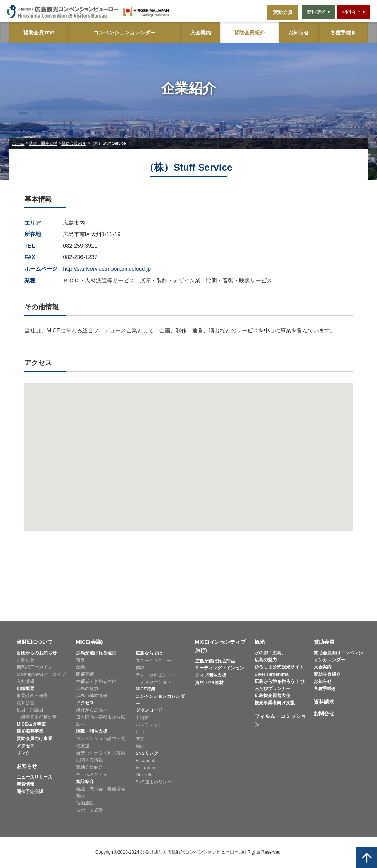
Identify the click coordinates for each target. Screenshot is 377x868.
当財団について (35, 642)
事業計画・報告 (32, 695)
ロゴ (140, 732)
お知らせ (299, 33)
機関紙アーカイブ (34, 667)
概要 (80, 660)
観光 (260, 642)
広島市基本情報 (92, 695)
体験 (140, 668)
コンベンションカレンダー (125, 33)
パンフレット (149, 725)
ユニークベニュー (153, 660)
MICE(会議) (89, 642)
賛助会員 (324, 642)
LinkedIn (144, 775)
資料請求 (324, 702)
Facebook (145, 760)
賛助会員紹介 (249, 33)
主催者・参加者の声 (96, 681)
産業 (80, 667)
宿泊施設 (85, 803)
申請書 (142, 717)
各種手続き (343, 33)
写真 (140, 739)
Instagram (146, 768)
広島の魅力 (87, 689)
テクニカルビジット (156, 675)
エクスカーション (153, 682)
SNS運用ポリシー (154, 782)
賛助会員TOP (39, 33)
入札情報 (25, 681)
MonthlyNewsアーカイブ (41, 674)
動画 (140, 746)
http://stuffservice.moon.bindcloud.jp (107, 269)
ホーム (18, 143)
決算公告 (25, 703)
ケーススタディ (92, 774)
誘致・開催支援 (43, 143)
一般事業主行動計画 (37, 717)
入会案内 (201, 33)
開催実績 (85, 674)
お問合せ (324, 713)
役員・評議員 (30, 710)
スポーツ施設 (89, 810)
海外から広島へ (92, 710)
